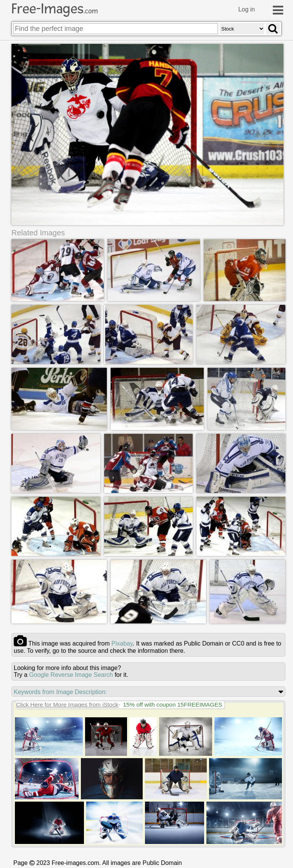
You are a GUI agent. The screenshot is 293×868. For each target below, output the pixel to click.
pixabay (122, 643)
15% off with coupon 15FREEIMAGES (172, 705)
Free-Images (55, 9)
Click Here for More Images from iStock (67, 705)
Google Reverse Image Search (71, 675)
